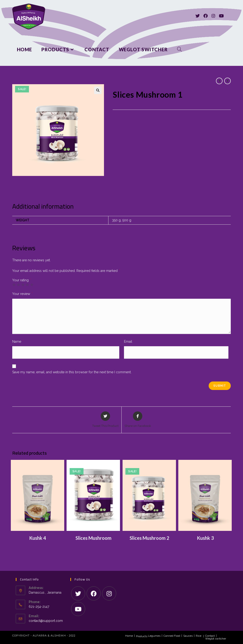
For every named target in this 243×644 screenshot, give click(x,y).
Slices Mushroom (94, 538)
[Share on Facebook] (138, 420)
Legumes (154, 636)
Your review (22, 294)
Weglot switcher (216, 639)
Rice (199, 636)
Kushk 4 (38, 538)
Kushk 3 (205, 538)
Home (129, 636)
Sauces (188, 636)
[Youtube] (221, 16)
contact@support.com (46, 621)
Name (18, 342)
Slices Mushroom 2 (149, 538)
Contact (210, 636)
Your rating (22, 280)
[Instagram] (213, 16)
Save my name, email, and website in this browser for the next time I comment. (72, 372)
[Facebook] (206, 16)
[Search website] (179, 49)
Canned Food (172, 636)
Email (129, 342)
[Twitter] (198, 16)
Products (142, 636)
